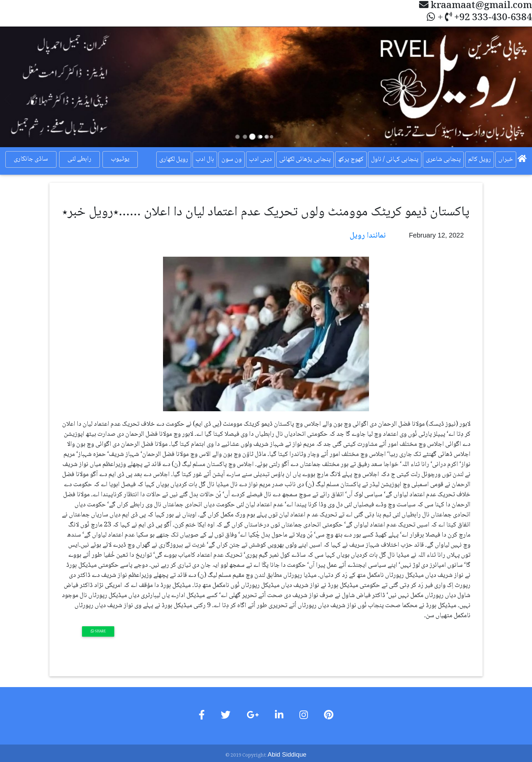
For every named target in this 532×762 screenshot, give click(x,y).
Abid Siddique (287, 754)
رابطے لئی (79, 159)
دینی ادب (260, 160)
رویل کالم (480, 160)
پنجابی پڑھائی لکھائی (305, 160)
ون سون (232, 160)
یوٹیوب (120, 159)
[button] (40, 87)
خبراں (506, 160)
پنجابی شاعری (443, 160)
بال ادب (205, 160)
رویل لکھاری (174, 160)
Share (98, 631)
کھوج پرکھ (351, 160)
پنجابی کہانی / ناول (395, 160)
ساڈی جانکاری (31, 159)
